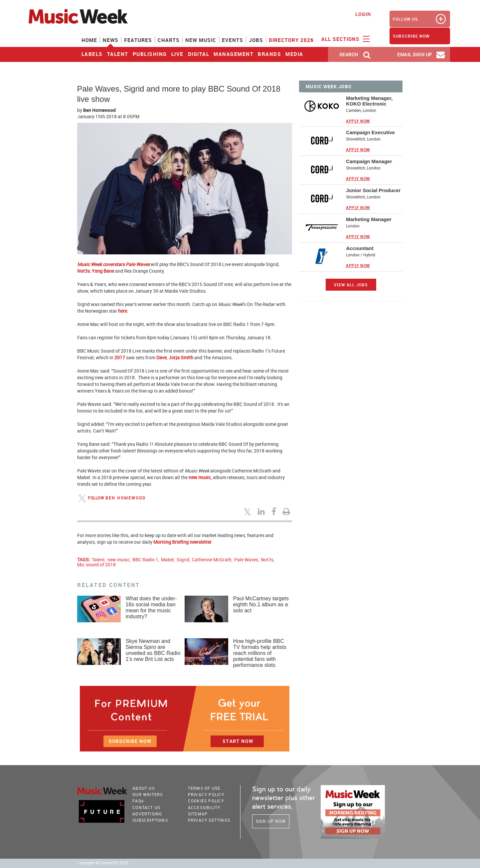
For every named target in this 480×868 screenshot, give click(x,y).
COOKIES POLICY (206, 801)
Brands (269, 54)
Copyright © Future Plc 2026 (103, 863)
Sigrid (183, 560)
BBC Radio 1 (145, 560)
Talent (118, 54)
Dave (161, 357)
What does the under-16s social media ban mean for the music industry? (151, 607)
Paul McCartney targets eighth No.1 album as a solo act (261, 604)
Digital (199, 54)
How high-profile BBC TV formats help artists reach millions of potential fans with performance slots (260, 653)
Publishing (150, 54)
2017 (120, 357)
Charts (169, 40)
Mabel (167, 560)
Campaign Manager (369, 161)
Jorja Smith (181, 357)
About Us (144, 788)
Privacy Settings (209, 820)
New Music (201, 40)
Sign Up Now (271, 821)
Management (234, 54)
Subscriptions (150, 820)
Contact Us (146, 807)
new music (200, 477)
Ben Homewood (99, 110)
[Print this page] (287, 511)
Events (233, 40)
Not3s (83, 271)
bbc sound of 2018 (96, 565)
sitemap (198, 814)
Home (89, 40)
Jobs (256, 40)
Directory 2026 (291, 40)
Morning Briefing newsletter (182, 542)
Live (177, 54)
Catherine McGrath (212, 560)
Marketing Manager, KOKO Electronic (369, 101)
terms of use (204, 788)
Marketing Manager (369, 219)
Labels (92, 54)
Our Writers (148, 794)
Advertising (147, 814)
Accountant (360, 248)
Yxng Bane (103, 271)
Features (138, 40)
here (123, 311)
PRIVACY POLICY (206, 794)
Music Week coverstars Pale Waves (113, 264)
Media (294, 54)
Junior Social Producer (373, 190)
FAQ (138, 801)
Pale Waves (246, 560)
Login (363, 14)
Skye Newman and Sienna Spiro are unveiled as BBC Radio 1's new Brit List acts (153, 650)
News (111, 40)
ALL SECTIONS (345, 39)
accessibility (204, 807)
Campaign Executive (370, 132)
